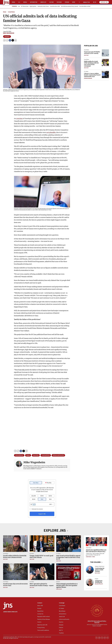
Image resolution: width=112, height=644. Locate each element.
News (5, 12)
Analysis (58, 582)
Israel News (11, 12)
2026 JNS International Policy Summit (97, 622)
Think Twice (89, 548)
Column (97, 579)
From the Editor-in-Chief (85, 6)
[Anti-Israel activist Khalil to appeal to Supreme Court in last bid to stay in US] (69, 544)
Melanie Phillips (99, 584)
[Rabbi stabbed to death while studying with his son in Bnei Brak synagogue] (105, 62)
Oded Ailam (59, 589)
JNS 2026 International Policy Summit (69, 6)
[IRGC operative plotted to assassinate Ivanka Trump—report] (42, 572)
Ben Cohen (97, 573)
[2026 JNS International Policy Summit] (97, 611)
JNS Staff (86, 55)
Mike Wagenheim (9, 33)
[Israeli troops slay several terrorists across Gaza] (15, 572)
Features (59, 2)
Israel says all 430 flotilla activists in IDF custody (92, 53)
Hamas (28, 455)
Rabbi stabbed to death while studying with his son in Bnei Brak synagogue (91, 64)
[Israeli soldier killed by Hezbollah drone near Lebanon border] (15, 544)
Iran (19, 6)
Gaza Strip (36, 455)
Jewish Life (43, 2)
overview (19, 119)
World (25, 2)
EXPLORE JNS (56, 530)
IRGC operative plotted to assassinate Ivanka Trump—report (42, 585)
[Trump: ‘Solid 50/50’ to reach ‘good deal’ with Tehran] (42, 544)
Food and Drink (46, 455)
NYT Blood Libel (25, 6)
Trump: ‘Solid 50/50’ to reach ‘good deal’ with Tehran (41, 556)
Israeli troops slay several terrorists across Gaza (15, 585)
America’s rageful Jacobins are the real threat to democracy (96, 551)
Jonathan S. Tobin (90, 557)
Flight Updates (33, 6)
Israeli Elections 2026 (55, 6)
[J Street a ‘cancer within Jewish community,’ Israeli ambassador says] (105, 74)
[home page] (6, 3)
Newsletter (86, 2)
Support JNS (104, 2)
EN (95, 2)
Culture (51, 2)
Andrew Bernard (88, 78)
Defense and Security (58, 455)
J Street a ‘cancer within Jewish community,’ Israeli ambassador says (92, 75)
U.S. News (86, 71)
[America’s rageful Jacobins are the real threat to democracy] (96, 542)
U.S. (19, 2)
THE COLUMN (96, 562)
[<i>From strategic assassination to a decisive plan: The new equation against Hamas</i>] (69, 572)
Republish (7, 37)
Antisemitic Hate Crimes (43, 6)
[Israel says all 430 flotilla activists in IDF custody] (105, 53)
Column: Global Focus (100, 566)
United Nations (19, 455)
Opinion (67, 2)
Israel (13, 2)
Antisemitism (34, 2)
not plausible (51, 132)
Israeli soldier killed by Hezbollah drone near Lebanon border (15, 556)
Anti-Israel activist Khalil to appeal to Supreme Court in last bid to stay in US (68, 557)
